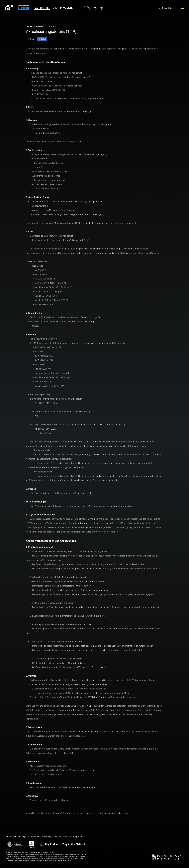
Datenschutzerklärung (44, 837)
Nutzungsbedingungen (18, 837)
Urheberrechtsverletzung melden (76, 837)
